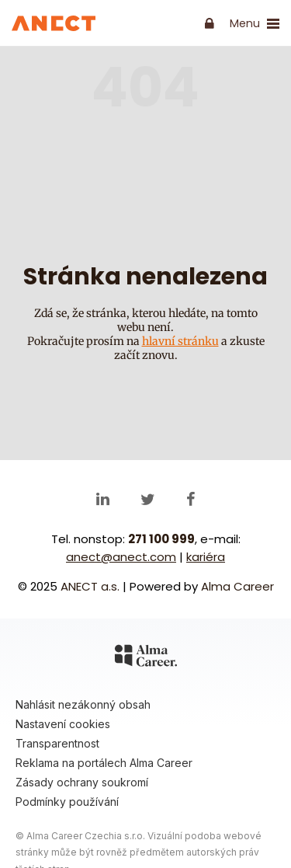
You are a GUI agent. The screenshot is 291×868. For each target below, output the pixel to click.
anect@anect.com (121, 557)
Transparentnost (57, 743)
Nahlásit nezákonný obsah (83, 704)
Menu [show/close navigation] (255, 24)
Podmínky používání (67, 802)
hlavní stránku (180, 341)
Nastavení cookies (63, 724)
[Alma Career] (146, 658)
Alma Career (237, 586)
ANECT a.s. (90, 586)
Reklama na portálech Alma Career (104, 763)
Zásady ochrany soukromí (82, 782)
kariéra (206, 557)
